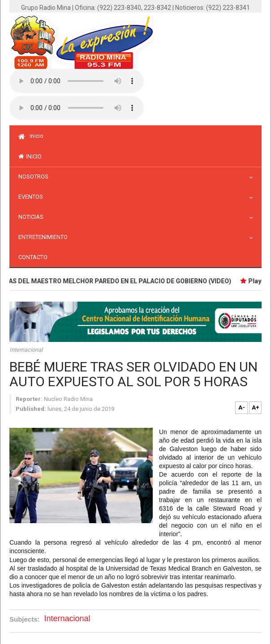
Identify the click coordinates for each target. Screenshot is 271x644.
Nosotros (36, 177)
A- (242, 407)
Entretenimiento (45, 237)
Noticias (33, 217)
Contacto (33, 257)
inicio (30, 156)
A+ (256, 407)
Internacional (26, 350)
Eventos (33, 197)
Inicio (31, 136)
